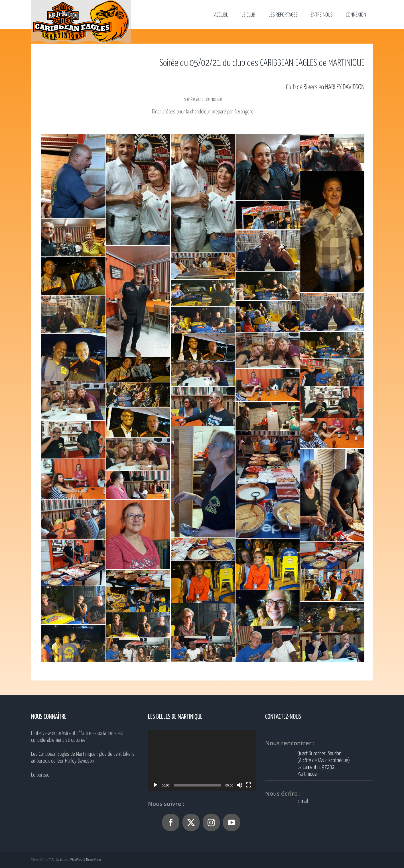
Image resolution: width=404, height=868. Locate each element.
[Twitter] (191, 822)
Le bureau (40, 775)
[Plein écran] (249, 785)
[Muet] (239, 785)
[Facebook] (171, 822)
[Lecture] (155, 785)
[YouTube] (232, 822)
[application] (202, 760)
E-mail (303, 801)
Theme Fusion (94, 860)
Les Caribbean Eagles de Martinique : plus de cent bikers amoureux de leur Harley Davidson (83, 758)
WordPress (77, 860)
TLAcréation (56, 860)
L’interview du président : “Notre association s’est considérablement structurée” (77, 737)
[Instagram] (211, 822)
